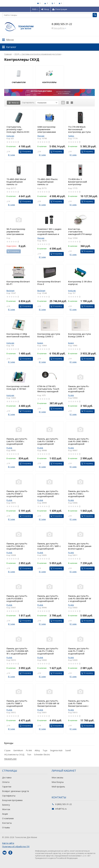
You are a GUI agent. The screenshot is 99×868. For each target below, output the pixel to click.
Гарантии (7, 787)
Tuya (45, 750)
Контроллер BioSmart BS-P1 (18, 283)
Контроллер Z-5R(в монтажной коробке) (18, 335)
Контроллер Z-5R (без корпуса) (80, 283)
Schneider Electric (42, 755)
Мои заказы (57, 778)
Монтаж (6, 809)
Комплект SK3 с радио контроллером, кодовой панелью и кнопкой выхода (49, 232)
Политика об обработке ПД (16, 846)
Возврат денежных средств (16, 791)
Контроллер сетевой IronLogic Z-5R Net (18, 388)
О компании (8, 818)
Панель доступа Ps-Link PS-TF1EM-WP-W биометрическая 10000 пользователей (49, 703)
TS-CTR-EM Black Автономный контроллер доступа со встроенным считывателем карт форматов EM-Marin (79, 129)
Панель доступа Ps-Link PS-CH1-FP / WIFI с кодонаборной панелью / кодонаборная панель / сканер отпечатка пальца (49, 546)
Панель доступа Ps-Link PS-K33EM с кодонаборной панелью (17, 598)
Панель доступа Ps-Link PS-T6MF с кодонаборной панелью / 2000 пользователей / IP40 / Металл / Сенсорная (18, 703)
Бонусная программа (12, 800)
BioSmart (10, 291)
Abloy (37, 750)
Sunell (68, 750)
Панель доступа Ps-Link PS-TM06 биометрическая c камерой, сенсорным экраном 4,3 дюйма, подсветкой (80, 703)
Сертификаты (9, 796)
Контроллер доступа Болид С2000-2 (49, 335)
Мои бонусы (58, 782)
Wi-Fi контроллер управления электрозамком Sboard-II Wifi (16, 232)
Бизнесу (6, 805)
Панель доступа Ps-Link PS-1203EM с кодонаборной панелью (17, 441)
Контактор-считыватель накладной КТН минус (80, 232)
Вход (45, 9)
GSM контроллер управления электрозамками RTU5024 (47, 129)
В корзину (25, 151)
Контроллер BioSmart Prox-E (49, 283)
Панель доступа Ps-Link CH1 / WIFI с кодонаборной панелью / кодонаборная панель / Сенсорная (80, 389)
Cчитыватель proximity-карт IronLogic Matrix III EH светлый (18, 129)
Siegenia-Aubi (56, 750)
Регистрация (60, 9)
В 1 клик (12, 155)
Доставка (7, 778)
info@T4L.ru (61, 809)
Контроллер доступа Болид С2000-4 (79, 335)
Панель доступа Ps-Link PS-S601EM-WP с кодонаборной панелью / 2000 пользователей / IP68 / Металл (49, 598)
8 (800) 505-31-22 (62, 24)
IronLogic (10, 136)
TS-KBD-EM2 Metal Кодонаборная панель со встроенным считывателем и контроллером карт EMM (17, 182)
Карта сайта (8, 843)
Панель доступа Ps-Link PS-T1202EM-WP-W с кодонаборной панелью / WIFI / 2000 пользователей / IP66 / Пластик (18, 651)
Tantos (71, 136)
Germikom (18, 750)
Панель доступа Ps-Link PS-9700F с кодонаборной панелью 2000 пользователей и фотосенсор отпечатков (17, 494)
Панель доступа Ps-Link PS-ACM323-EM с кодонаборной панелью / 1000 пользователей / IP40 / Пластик (49, 494)
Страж (7, 750)
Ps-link (71, 395)
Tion (29, 755)
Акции (5, 814)
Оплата (6, 782)
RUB (35, 9)
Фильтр (14, 103)
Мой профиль (58, 787)
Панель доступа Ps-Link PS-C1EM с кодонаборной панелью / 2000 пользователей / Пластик (79, 494)
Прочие (41, 136)
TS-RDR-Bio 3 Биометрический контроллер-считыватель (78, 182)
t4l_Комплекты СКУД (14, 755)
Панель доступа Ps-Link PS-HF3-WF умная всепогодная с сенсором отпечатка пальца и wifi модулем (80, 546)
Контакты (7, 823)
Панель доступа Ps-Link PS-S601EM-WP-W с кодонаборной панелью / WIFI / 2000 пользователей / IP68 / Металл (80, 598)
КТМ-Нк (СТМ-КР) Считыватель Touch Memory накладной (48, 389)
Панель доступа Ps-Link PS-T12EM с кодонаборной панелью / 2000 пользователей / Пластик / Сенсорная (49, 651)
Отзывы (6, 827)
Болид (40, 343)
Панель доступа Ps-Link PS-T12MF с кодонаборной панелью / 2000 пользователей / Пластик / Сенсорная (79, 651)
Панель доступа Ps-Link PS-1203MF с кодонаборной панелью (48, 441)
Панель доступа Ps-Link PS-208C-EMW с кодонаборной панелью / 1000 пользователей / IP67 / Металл (80, 441)
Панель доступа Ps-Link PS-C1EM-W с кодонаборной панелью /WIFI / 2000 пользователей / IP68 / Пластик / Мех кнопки (18, 546)
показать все (10, 759)
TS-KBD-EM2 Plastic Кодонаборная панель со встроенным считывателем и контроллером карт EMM (48, 182)
